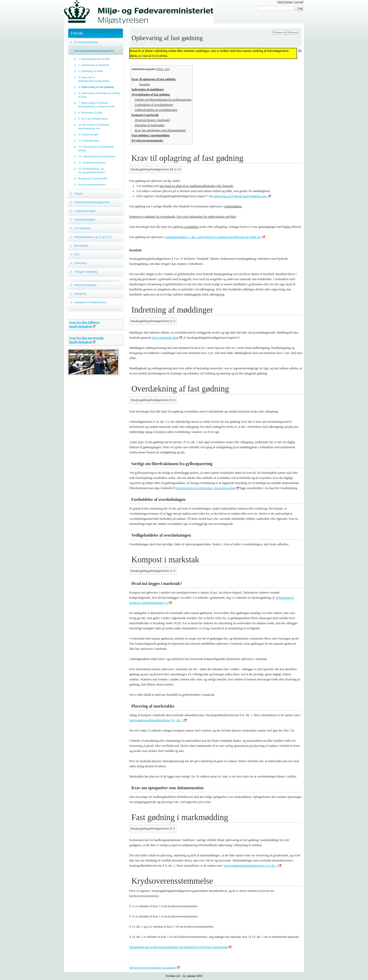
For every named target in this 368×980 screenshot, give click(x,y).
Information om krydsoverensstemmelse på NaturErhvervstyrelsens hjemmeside (179, 947)
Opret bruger (285, 2)
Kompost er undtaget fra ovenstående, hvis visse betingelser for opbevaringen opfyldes (183, 217)
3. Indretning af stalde (91, 71)
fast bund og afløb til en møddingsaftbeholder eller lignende (197, 186)
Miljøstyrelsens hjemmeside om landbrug (153, 967)
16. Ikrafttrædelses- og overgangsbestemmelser (92, 170)
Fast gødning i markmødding (151, 135)
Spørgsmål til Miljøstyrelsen (90, 302)
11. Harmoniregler (89, 134)
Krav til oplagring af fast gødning (154, 79)
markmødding (233, 206)
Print (300, 51)
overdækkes (191, 227)
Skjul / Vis (163, 69)
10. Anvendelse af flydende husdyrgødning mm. (94, 126)
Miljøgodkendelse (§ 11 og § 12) (93, 237)
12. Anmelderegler (89, 140)
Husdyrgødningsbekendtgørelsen (94, 51)
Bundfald (145, 84)
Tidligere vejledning (86, 271)
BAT (77, 254)
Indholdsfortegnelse (85, 285)
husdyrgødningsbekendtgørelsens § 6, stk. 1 (156, 720)
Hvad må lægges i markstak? (152, 120)
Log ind (298, 2)
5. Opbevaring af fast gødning (96, 87)
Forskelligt (80, 263)
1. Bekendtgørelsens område (94, 59)
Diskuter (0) (280, 32)
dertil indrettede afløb (165, 338)
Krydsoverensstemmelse (92, 184)
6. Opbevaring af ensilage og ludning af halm (99, 95)
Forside (77, 33)
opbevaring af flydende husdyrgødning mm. (240, 196)
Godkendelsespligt (85, 211)
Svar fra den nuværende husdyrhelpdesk (87, 340)
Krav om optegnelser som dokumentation (160, 130)
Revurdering (81, 245)
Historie (294, 32)
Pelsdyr (79, 193)
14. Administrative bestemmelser (97, 156)
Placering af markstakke (149, 125)
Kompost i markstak (145, 115)
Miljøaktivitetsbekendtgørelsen (92, 202)
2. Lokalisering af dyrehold (94, 65)
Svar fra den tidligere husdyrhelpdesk (84, 324)
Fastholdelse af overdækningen (154, 105)
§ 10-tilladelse (82, 228)
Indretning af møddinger (148, 89)
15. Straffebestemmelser (92, 162)
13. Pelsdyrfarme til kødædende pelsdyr (96, 148)
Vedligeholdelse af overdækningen (156, 110)
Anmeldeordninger (85, 219)
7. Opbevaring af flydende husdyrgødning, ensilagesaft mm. (97, 104)
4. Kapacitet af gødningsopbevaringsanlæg (94, 79)
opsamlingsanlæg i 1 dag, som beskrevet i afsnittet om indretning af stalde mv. (214, 237)
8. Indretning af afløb (90, 112)
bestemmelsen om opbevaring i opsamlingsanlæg (205, 488)
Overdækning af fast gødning (151, 95)
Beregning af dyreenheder (93, 178)
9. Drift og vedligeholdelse (93, 119)
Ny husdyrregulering (86, 42)
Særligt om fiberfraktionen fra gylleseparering (163, 100)
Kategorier (80, 293)
